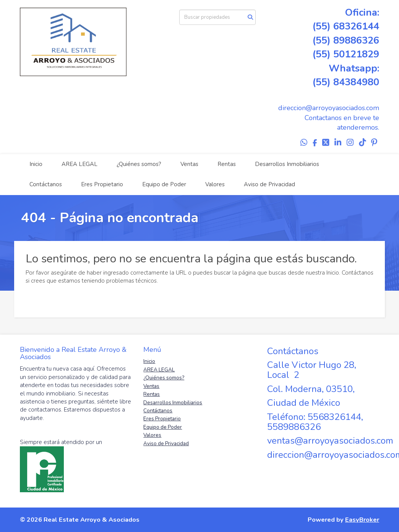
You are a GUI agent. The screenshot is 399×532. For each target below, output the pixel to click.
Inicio (36, 164)
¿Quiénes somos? (139, 164)
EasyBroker (362, 520)
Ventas (189, 164)
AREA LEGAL (79, 164)
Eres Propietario (102, 184)
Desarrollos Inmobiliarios (287, 164)
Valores (215, 184)
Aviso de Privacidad (269, 184)
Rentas (227, 164)
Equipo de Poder (164, 184)
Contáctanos (46, 184)
